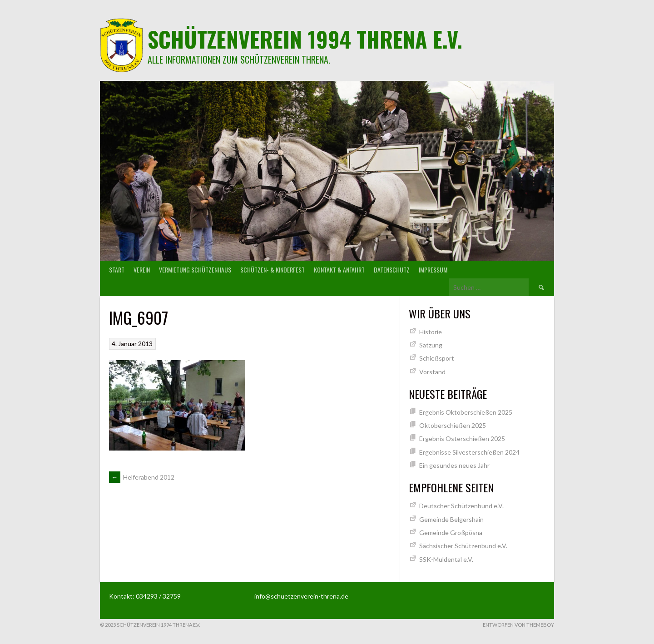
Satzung (431, 345)
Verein (142, 270)
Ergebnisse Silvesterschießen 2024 (469, 452)
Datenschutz (392, 270)
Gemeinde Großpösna (451, 533)
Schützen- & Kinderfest (272, 270)
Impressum (433, 270)
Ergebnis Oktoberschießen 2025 (466, 412)
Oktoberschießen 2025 (453, 425)
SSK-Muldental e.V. (446, 559)
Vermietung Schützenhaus (195, 270)
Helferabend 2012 (142, 477)
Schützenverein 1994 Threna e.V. (305, 39)
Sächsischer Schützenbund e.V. (463, 546)
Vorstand (432, 372)
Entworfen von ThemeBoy (518, 625)
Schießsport (437, 358)
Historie (431, 332)
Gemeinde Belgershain (451, 519)
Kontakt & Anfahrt (339, 270)
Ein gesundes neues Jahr (454, 465)
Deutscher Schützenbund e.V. (461, 506)
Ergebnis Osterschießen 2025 (462, 438)
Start (117, 270)
